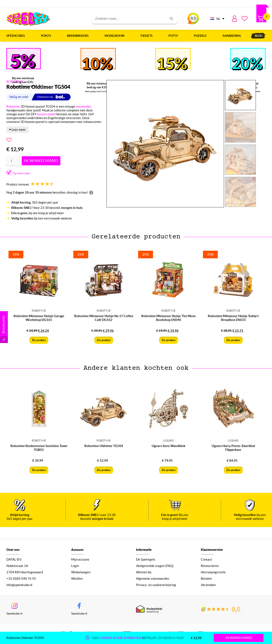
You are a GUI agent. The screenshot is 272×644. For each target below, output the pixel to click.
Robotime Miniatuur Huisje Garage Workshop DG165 (39, 318)
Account (77, 550)
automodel (83, 106)
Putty (174, 36)
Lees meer (17, 130)
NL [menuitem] (218, 19)
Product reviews (30, 184)
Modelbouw (116, 36)
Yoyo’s (47, 36)
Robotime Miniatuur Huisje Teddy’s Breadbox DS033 (233, 318)
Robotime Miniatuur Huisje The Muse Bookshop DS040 (169, 318)
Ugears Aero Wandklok (169, 446)
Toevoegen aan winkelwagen (41, 161)
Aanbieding (232, 36)
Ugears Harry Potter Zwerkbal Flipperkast (233, 448)
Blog (259, 36)
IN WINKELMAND (239, 638)
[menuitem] (216, 19)
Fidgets (148, 36)
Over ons (13, 550)
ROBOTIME (15, 82)
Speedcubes (17, 36)
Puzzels (201, 36)
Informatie (144, 550)
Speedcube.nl (14, 614)
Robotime (13, 106)
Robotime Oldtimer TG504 (104, 446)
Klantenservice (212, 550)
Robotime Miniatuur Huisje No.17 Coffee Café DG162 (104, 318)
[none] (216, 19)
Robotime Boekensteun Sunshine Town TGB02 (39, 448)
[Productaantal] (13, 161)
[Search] (170, 19)
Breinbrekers (79, 36)
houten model (46, 114)
